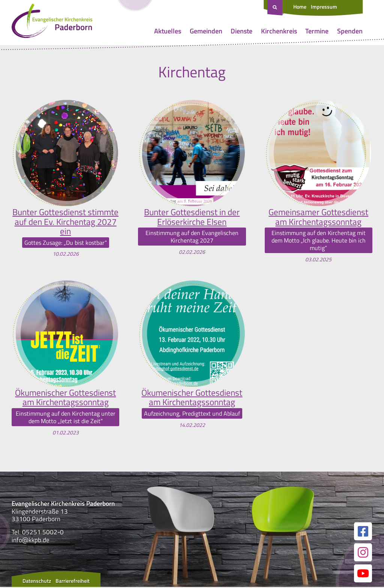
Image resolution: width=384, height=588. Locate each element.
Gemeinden (206, 31)
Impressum (324, 7)
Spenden (350, 31)
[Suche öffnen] (276, 8)
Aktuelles (168, 31)
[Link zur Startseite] (52, 23)
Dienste (241, 31)
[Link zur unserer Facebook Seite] (363, 532)
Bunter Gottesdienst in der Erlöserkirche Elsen (192, 217)
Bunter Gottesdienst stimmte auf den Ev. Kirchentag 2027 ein (65, 222)
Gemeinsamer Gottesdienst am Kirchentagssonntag (318, 217)
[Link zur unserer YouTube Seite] (363, 574)
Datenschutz (37, 582)
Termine (317, 31)
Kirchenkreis (279, 31)
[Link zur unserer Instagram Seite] (363, 553)
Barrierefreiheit (73, 582)
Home (300, 7)
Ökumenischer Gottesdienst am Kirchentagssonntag (65, 398)
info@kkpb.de (31, 541)
